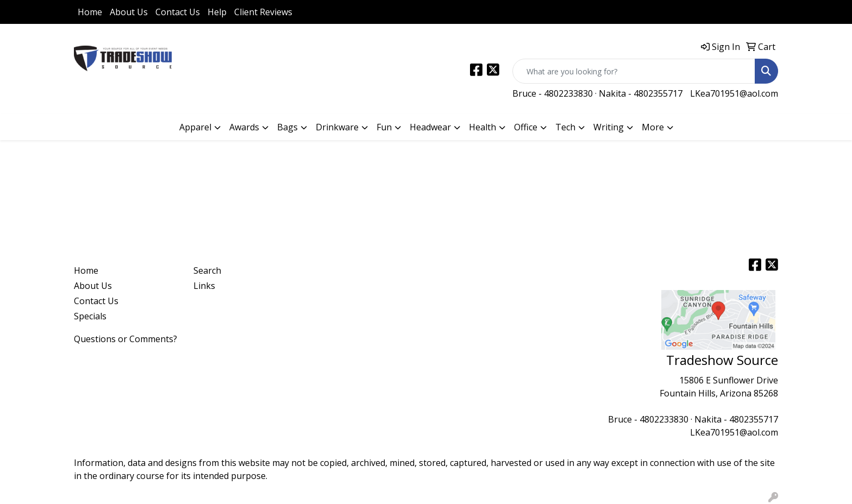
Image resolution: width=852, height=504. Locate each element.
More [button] (653, 127)
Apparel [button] (195, 127)
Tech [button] (565, 127)
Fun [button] (384, 127)
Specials (90, 316)
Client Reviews (263, 12)
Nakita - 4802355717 (641, 93)
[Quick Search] (634, 71)
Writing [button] (609, 127)
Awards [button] (244, 127)
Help (217, 12)
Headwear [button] (430, 127)
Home (90, 12)
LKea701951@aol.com (734, 93)
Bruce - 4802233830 (553, 93)
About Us (129, 12)
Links (204, 286)
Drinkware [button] (337, 127)
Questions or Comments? (126, 339)
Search (207, 270)
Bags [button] (287, 127)
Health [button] (483, 127)
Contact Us (178, 12)
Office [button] (526, 127)
